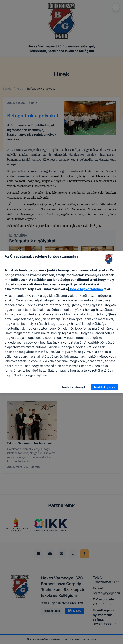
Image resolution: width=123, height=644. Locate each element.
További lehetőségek (74, 387)
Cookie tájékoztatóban (86, 289)
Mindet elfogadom (105, 387)
